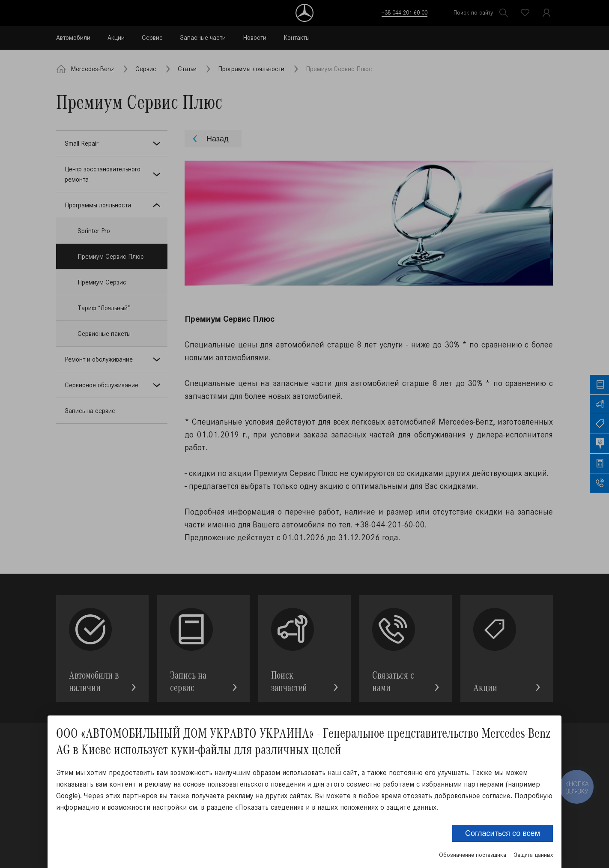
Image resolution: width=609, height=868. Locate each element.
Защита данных (533, 855)
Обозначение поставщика (473, 855)
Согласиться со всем (503, 833)
